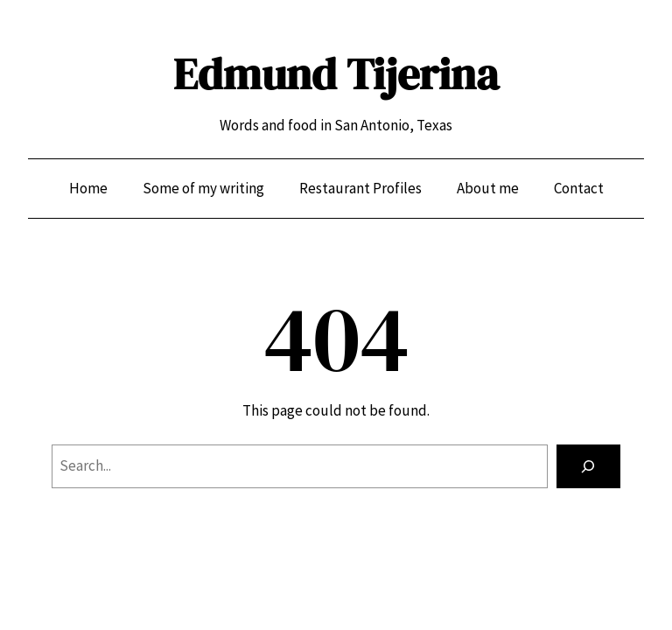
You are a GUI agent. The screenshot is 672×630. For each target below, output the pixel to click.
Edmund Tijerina (336, 74)
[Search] (588, 467)
